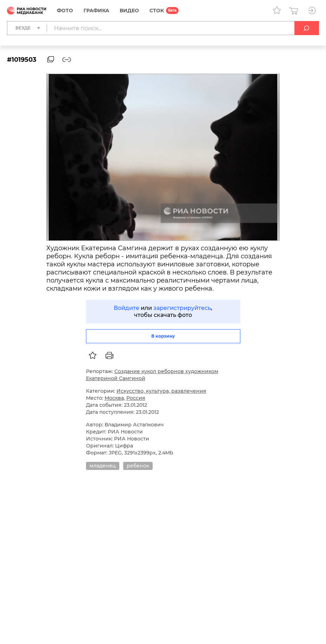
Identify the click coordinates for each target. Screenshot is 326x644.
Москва (114, 398)
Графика (96, 11)
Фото (65, 11)
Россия (136, 398)
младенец (103, 466)
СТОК (157, 11)
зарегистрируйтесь (182, 308)
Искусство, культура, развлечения (161, 391)
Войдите (127, 308)
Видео (129, 11)
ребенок (138, 466)
